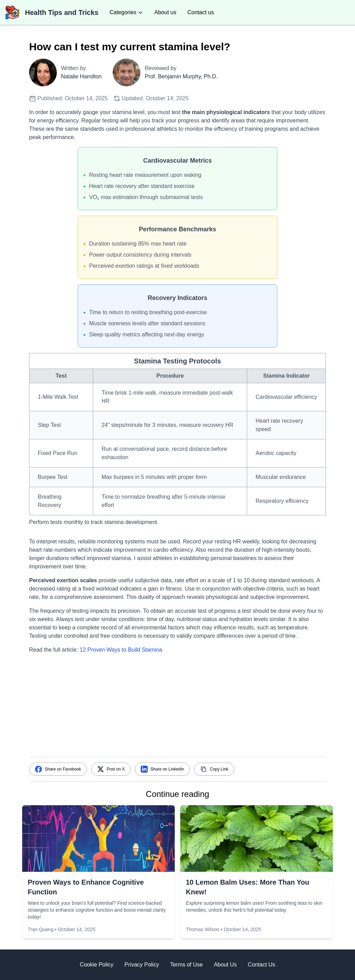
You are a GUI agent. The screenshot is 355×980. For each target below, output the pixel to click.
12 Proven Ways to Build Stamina (121, 650)
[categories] (126, 12)
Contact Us (262, 965)
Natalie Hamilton (81, 76)
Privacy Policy (142, 965)
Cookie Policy (97, 965)
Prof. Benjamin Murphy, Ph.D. (181, 76)
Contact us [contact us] (200, 12)
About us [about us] (165, 12)
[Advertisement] (177, 708)
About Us (225, 965)
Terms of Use (187, 965)
